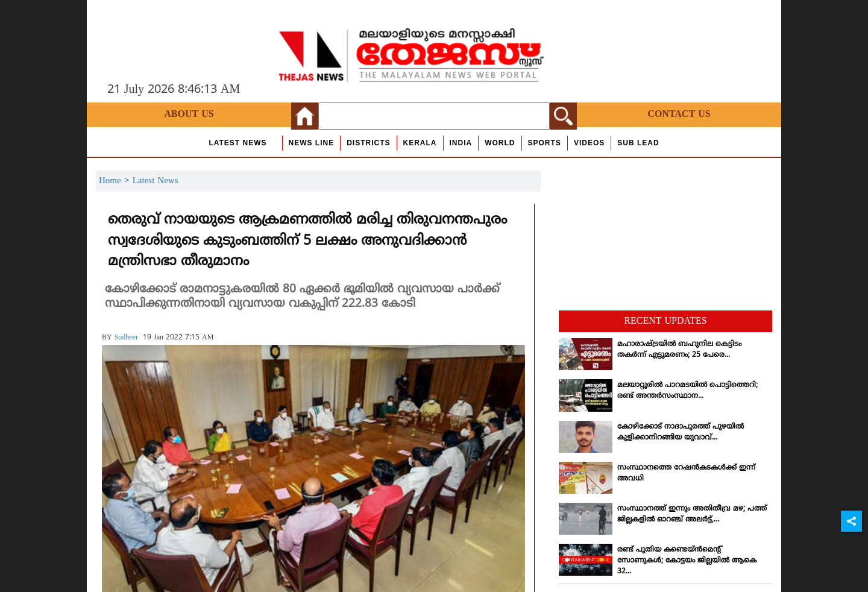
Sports (545, 143)
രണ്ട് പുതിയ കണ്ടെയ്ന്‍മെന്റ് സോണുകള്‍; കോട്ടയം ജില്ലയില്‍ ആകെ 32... (687, 561)
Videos (589, 143)
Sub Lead (638, 143)
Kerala (420, 143)
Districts (368, 143)
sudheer (126, 338)
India (461, 143)
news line (312, 143)
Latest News (237, 143)
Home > (116, 181)
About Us (189, 115)
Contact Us (679, 115)
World (500, 143)
